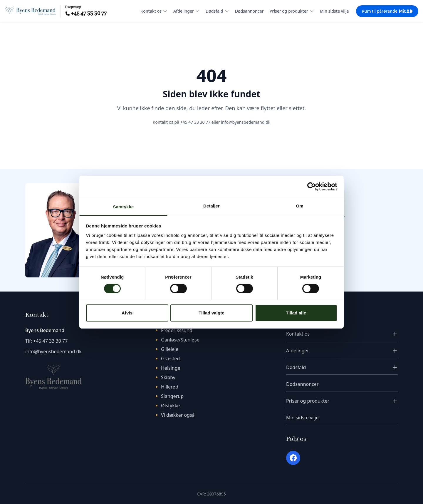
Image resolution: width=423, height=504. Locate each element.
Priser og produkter (292, 11)
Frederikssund (177, 330)
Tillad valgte (211, 313)
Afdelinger (187, 11)
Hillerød (170, 387)
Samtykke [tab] (124, 206)
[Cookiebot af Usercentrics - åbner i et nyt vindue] (312, 187)
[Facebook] (293, 458)
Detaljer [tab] (211, 206)
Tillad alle (296, 313)
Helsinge (171, 368)
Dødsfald (217, 11)
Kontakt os (154, 11)
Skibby (168, 377)
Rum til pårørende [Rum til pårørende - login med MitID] (387, 11)
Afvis (127, 313)
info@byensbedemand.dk (246, 122)
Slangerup (172, 396)
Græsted (170, 359)
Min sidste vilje (334, 11)
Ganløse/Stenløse (180, 340)
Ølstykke (170, 406)
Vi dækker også (178, 415)
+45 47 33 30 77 (89, 14)
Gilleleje (170, 349)
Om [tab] (299, 206)
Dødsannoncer (249, 11)
